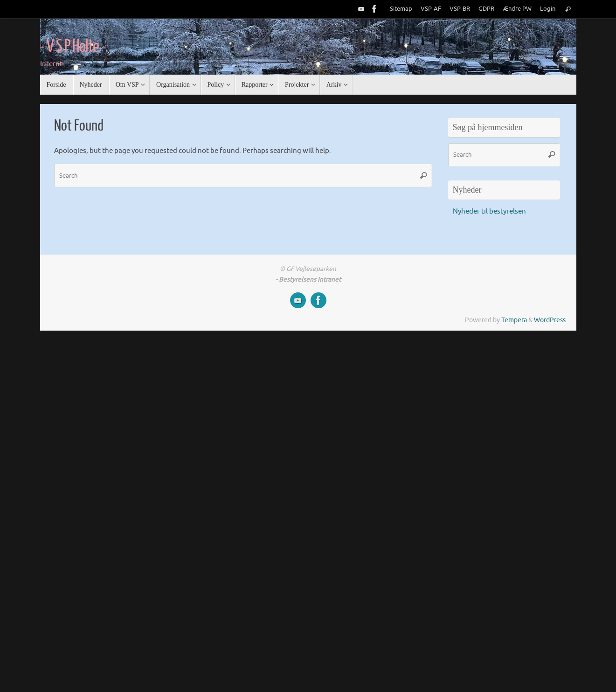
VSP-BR (460, 9)
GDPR (486, 9)
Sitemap (401, 9)
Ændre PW (517, 9)
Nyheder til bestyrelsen (489, 211)
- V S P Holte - (73, 47)
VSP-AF (431, 9)
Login (548, 9)
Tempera (514, 320)
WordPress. (550, 320)
